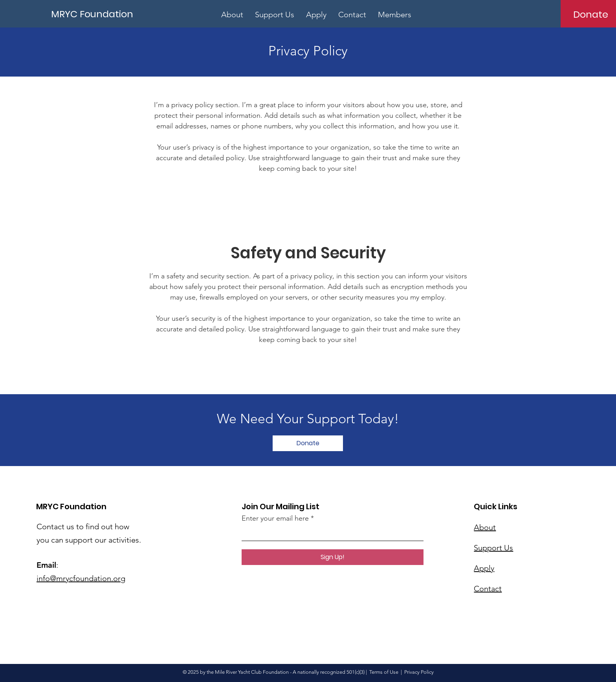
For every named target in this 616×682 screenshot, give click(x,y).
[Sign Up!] (333, 557)
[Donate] (591, 14)
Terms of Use (384, 672)
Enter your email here (275, 518)
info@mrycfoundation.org (81, 578)
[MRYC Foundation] (93, 14)
